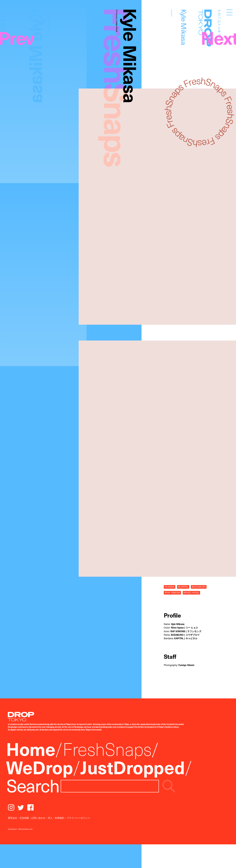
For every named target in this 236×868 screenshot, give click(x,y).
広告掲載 (24, 818)
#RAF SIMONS (172, 593)
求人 (50, 818)
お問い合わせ (38, 818)
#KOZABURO (199, 587)
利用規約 (60, 818)
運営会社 (12, 818)
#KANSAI (170, 587)
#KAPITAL (183, 587)
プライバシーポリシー (78, 818)
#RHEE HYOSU (191, 593)
